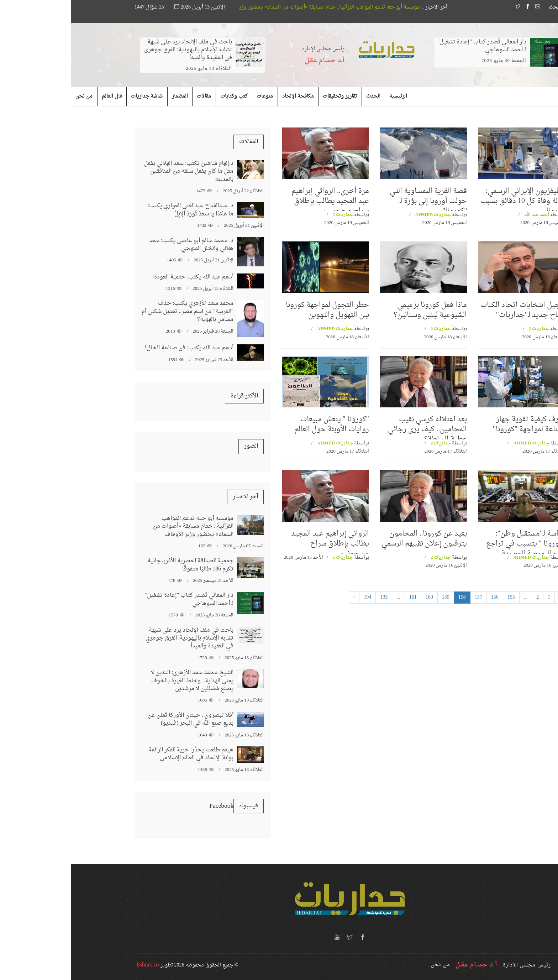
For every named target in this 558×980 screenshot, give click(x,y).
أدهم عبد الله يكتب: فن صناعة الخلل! (119, 348)
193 (313, 597)
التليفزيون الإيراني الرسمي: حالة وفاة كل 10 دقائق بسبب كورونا (452, 201)
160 (359, 597)
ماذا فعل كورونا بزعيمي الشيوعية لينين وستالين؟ (359, 310)
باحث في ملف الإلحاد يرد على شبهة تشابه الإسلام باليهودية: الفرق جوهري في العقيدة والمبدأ (117, 50)
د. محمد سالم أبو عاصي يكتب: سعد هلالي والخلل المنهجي (120, 245)
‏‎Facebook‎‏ (151, 806)
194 (297, 597)
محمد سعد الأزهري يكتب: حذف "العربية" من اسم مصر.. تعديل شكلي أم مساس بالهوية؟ (117, 311)
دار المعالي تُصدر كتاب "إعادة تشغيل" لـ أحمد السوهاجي (411, 46)
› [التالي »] (283, 597)
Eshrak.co (77, 965)
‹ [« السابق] (489, 597)
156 (424, 597)
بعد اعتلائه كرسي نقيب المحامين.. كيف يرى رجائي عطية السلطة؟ (357, 429)
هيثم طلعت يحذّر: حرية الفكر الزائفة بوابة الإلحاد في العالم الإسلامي (120, 754)
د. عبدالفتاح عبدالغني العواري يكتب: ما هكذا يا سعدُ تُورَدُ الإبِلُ (120, 210)
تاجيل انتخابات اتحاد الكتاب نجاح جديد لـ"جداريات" (452, 310)
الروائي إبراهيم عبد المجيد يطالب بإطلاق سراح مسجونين (259, 544)
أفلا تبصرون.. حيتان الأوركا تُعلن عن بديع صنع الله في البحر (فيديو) (120, 719)
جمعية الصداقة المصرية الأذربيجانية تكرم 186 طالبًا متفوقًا (120, 565)
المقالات (178, 142)
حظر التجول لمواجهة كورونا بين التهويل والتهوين (257, 310)
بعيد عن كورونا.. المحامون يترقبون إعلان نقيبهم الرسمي (353, 539)
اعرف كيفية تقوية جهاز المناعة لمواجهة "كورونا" (458, 424)
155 (440, 597)
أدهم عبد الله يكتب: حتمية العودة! (122, 277)
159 (375, 597)
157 (408, 597)
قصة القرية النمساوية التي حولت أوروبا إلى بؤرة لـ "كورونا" (357, 201)
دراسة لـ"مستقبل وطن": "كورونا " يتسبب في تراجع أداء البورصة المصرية (455, 544)
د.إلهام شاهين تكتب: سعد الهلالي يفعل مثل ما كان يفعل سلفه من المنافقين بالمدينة (118, 171)
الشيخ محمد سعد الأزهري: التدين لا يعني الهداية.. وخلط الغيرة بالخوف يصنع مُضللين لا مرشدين (121, 681)
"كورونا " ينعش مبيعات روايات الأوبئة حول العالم (261, 424)
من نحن (370, 965)
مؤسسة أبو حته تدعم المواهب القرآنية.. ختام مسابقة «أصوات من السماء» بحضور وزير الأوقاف (235, 7)
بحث (486, 7)
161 (342, 597)
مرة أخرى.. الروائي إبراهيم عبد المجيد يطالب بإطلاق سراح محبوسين (259, 201)
